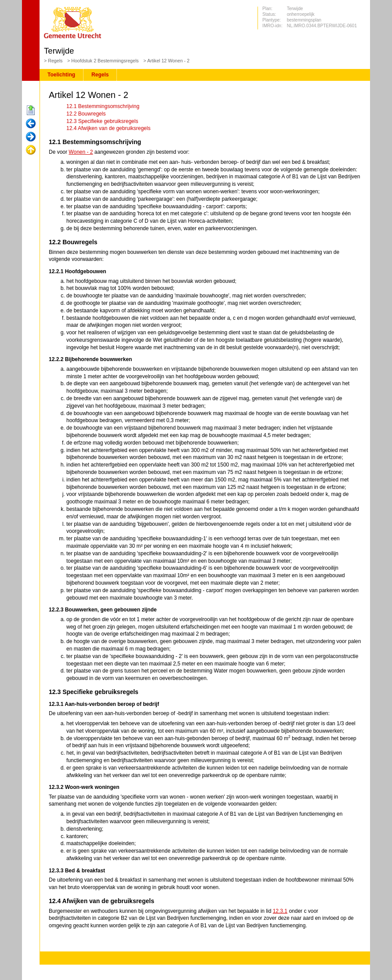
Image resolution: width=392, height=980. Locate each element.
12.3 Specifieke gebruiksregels (102, 121)
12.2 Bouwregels (86, 114)
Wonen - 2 (81, 152)
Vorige (31, 124)
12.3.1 (280, 911)
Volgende (31, 137)
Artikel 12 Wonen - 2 (168, 61)
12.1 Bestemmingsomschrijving (103, 106)
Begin (31, 111)
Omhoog (31, 150)
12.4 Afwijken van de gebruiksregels (108, 128)
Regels (55, 61)
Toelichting (61, 75)
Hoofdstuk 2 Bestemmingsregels (105, 61)
